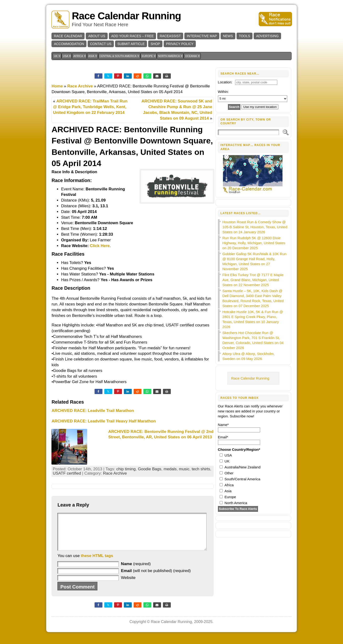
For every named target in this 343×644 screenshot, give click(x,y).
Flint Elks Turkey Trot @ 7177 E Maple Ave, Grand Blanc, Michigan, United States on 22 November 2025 (253, 280)
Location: (225, 82)
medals (170, 469)
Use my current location (260, 107)
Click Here (100, 246)
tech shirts (201, 469)
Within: (223, 92)
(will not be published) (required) (156, 578)
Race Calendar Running (126, 16)
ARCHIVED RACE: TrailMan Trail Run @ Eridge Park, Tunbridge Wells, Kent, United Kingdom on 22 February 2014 (90, 107)
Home (57, 86)
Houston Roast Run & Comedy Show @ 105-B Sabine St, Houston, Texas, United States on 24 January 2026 (255, 227)
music (184, 469)
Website (128, 585)
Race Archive (80, 86)
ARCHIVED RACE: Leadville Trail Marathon (93, 411)
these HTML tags (97, 563)
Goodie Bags (150, 469)
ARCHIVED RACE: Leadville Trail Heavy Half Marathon (103, 421)
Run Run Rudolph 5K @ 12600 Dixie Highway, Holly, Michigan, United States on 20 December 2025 (254, 243)
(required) (136, 571)
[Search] (249, 132)
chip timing (126, 469)
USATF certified (67, 473)
